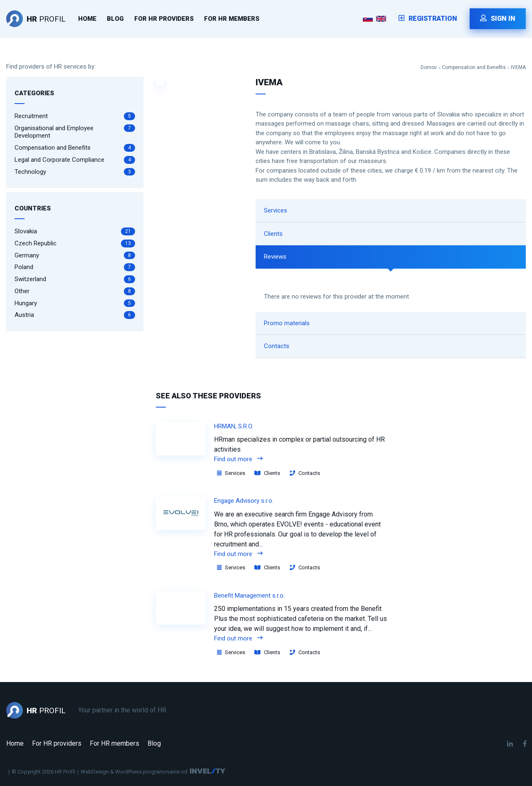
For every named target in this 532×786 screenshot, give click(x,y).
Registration (428, 19)
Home (87, 19)
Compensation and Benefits (474, 67)
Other (75, 291)
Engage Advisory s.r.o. (244, 501)
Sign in (498, 19)
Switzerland (75, 279)
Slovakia (75, 231)
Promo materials (287, 323)
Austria (75, 315)
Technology (75, 172)
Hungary (75, 303)
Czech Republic (75, 243)
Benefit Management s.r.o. (249, 596)
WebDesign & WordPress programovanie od (134, 772)
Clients (273, 234)
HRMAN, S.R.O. (234, 426)
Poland (75, 267)
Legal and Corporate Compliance (75, 160)
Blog (115, 19)
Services (276, 210)
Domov (429, 67)
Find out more (238, 459)
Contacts (277, 346)
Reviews (275, 257)
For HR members (232, 19)
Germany (75, 256)
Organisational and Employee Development (75, 132)
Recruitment (75, 116)
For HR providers (164, 19)
